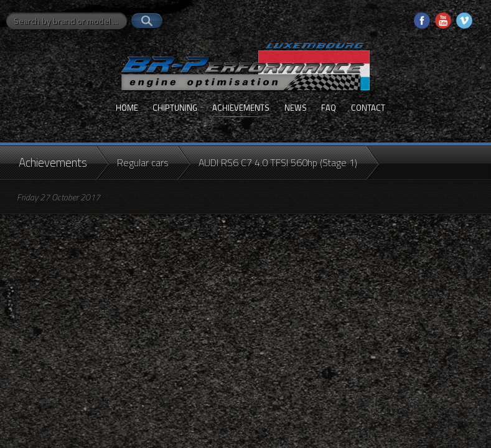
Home (127, 108)
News (296, 108)
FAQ (329, 108)
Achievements (241, 108)
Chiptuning (175, 108)
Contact (368, 108)
